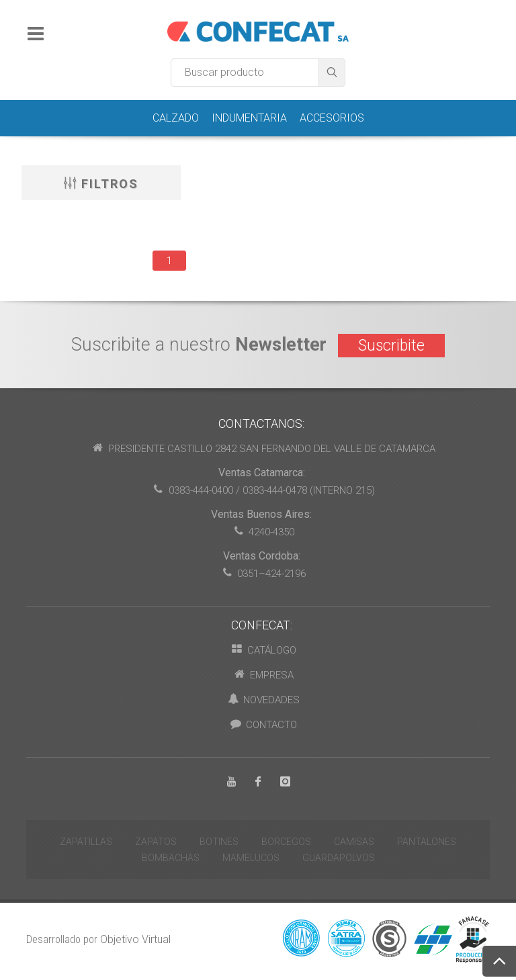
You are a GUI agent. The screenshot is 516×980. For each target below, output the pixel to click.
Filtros (101, 183)
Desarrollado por (98, 939)
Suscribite (391, 346)
